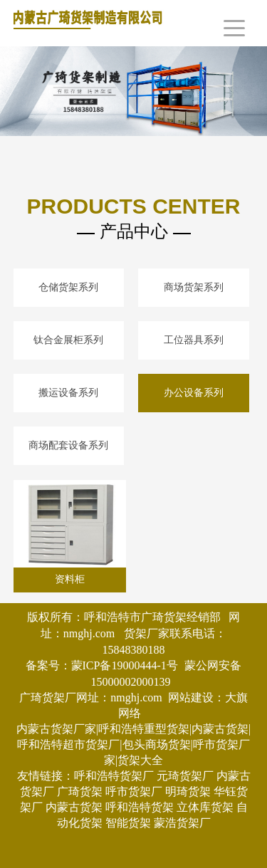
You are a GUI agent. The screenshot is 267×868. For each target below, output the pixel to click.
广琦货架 (80, 791)
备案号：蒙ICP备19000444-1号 (102, 665)
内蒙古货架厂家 (56, 729)
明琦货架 (188, 791)
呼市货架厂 (134, 791)
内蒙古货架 (74, 807)
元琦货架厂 (185, 776)
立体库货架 (205, 807)
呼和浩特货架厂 (114, 776)
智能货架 (128, 823)
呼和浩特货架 (140, 807)
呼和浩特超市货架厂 (68, 744)
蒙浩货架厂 (182, 823)
